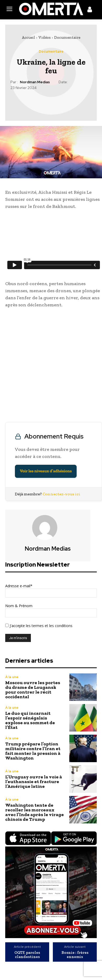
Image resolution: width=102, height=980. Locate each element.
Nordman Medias (35, 82)
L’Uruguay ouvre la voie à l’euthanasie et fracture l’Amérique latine (34, 782)
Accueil (28, 37)
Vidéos (45, 37)
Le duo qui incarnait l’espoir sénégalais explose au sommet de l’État (30, 720)
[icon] (90, 10)
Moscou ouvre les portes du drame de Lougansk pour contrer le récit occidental (33, 690)
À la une (12, 677)
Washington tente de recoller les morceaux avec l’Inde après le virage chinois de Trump (35, 812)
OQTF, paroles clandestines (27, 955)
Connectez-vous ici (61, 494)
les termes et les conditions (49, 626)
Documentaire (67, 37)
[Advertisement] (51, 366)
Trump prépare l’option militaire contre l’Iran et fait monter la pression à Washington (33, 751)
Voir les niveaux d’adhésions (46, 471)
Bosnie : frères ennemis (75, 955)
